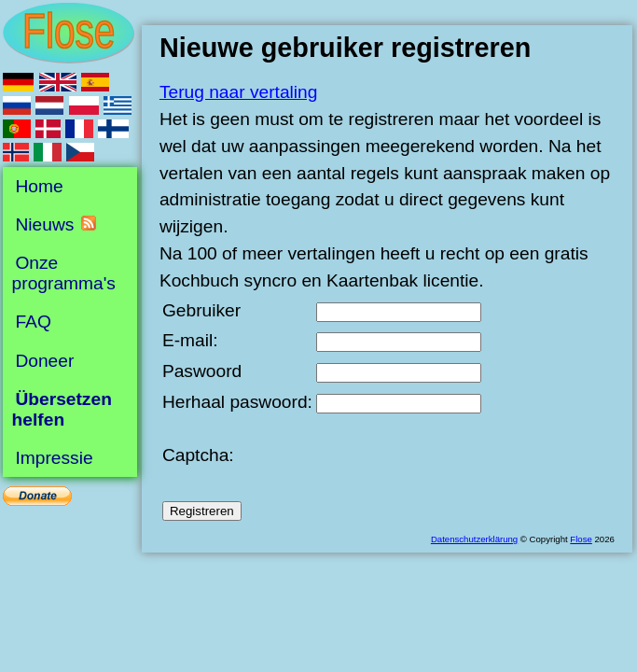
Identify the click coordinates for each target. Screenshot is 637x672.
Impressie (54, 458)
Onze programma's (64, 273)
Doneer (44, 360)
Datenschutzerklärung (474, 539)
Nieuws (44, 224)
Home (39, 186)
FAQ (33, 322)
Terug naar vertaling (239, 92)
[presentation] (458, 456)
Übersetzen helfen (62, 409)
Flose (581, 539)
